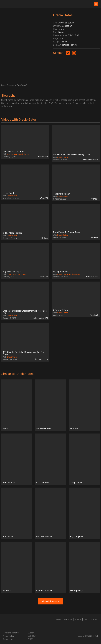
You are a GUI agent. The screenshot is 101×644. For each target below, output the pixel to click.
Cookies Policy (8, 639)
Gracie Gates (24, 154)
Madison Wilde (74, 274)
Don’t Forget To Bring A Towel (67, 232)
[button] (96, 4)
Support (31, 633)
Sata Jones (8, 537)
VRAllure (95, 199)
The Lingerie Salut (62, 194)
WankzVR (44, 198)
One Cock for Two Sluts (14, 152)
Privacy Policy (8, 636)
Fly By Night (8, 193)
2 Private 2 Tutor (61, 310)
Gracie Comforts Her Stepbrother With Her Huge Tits (25, 312)
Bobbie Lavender (44, 537)
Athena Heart (12, 154)
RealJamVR (43, 157)
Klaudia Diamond (44, 591)
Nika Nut (7, 591)
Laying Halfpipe (60, 272)
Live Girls (95, 619)
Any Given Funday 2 (12, 272)
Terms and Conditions (12, 633)
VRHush (45, 238)
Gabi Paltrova (9, 482)
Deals (86, 619)
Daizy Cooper (76, 482)
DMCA (30, 639)
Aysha (6, 428)
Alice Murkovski (44, 428)
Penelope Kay (76, 591)
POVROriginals (92, 277)
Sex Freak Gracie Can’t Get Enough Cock (72, 155)
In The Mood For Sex (12, 233)
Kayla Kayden (76, 537)
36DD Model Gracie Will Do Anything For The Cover (23, 353)
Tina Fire (74, 428)
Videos (59, 619)
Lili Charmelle (43, 482)
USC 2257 (32, 636)
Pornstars (68, 619)
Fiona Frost (11, 274)
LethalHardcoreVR (91, 160)
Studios (78, 619)
